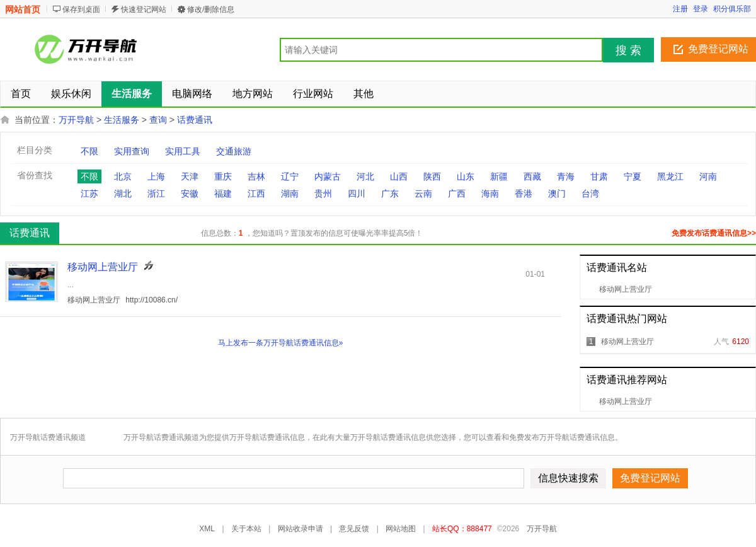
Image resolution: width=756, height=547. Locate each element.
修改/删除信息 (211, 9)
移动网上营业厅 (626, 289)
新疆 (499, 176)
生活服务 (122, 120)
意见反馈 (354, 529)
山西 (399, 176)
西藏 (532, 176)
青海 (566, 176)
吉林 (256, 176)
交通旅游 (234, 151)
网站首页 (23, 9)
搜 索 (628, 50)
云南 (423, 193)
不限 (89, 151)
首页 (21, 94)
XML (207, 529)
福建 (223, 193)
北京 (123, 176)
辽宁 (290, 176)
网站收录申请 (301, 529)
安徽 (190, 193)
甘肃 (599, 176)
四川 (357, 193)
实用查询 (132, 151)
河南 (708, 176)
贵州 (323, 193)
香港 (524, 193)
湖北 (123, 193)
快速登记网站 (144, 9)
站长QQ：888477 (462, 529)
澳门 (557, 193)
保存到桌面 (81, 9)
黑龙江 (670, 176)
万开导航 (76, 120)
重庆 (223, 176)
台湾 (590, 193)
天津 (190, 176)
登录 (701, 9)
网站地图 (401, 529)
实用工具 (183, 151)
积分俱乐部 (732, 9)
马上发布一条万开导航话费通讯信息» (281, 343)
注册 (680, 9)
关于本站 (246, 529)
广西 (457, 193)
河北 (365, 176)
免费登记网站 (718, 49)
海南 (490, 193)
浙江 (156, 193)
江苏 (89, 193)
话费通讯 (195, 120)
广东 (390, 193)
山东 (466, 176)
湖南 (290, 193)
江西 (256, 193)
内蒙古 (328, 176)
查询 (158, 120)
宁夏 (633, 176)
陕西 (432, 176)
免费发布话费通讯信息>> (714, 233)
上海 (156, 176)
